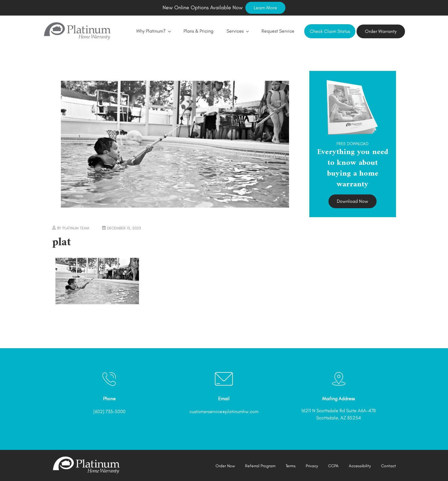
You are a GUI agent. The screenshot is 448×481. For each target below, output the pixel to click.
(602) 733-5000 (109, 411)
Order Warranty (381, 31)
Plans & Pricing (198, 31)
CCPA (333, 466)
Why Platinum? (153, 31)
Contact (389, 466)
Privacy (312, 466)
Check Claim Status (330, 31)
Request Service (278, 31)
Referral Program (260, 466)
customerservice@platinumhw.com (224, 411)
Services (237, 31)
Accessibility (360, 466)
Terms (291, 466)
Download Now (353, 201)
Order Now (225, 466)
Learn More (265, 8)
